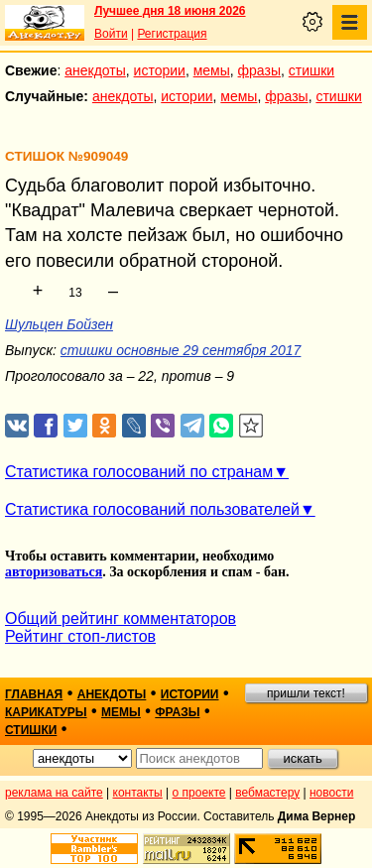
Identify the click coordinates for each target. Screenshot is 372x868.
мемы (212, 70)
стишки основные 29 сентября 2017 (181, 350)
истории (160, 70)
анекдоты (95, 70)
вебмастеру (267, 793)
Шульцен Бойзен (59, 324)
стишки (311, 70)
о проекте (199, 793)
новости (331, 793)
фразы (259, 70)
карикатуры (46, 712)
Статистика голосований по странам (139, 472)
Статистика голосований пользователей (152, 509)
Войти (111, 34)
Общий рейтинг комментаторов (121, 619)
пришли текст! (306, 693)
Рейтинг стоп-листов (80, 636)
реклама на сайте (54, 793)
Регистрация (172, 34)
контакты (138, 793)
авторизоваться (54, 572)
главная (34, 694)
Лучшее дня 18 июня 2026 (170, 11)
